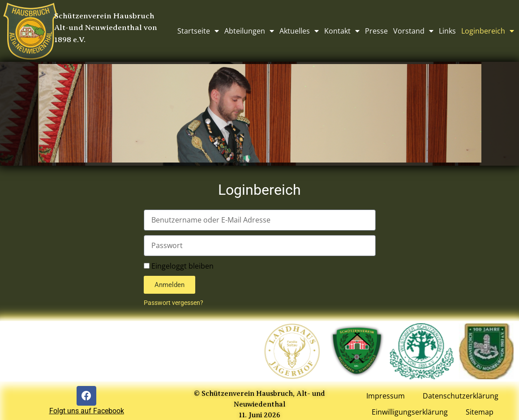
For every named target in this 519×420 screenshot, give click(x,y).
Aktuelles (299, 31)
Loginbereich (488, 31)
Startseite (198, 31)
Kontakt (342, 31)
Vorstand (413, 31)
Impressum (386, 396)
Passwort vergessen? (174, 303)
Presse (376, 31)
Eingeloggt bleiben (179, 266)
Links (447, 31)
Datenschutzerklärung (461, 396)
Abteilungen (249, 31)
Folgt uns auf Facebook (87, 411)
